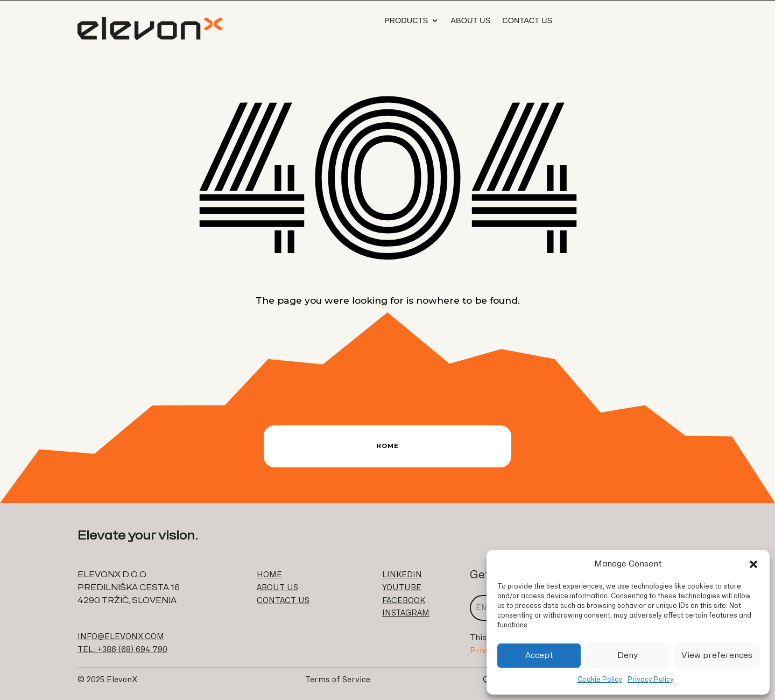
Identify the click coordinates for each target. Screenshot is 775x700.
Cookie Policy (600, 680)
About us (470, 20)
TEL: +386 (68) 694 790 (122, 650)
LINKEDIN (402, 575)
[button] (753, 564)
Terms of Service (338, 680)
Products (406, 20)
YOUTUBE (402, 588)
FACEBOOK (404, 601)
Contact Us (527, 20)
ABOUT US (277, 588)
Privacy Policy (651, 680)
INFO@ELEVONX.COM (121, 637)
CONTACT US (283, 601)
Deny (628, 656)
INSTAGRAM (406, 613)
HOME (269, 575)
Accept (539, 656)
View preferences (717, 656)
